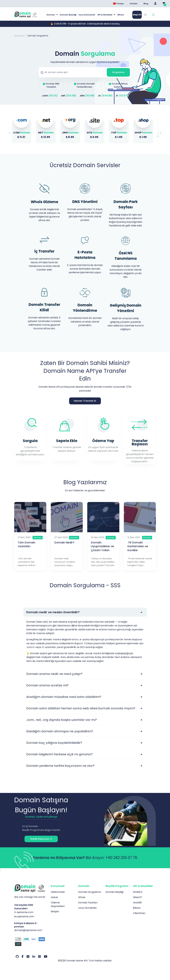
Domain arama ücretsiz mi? (47, 685)
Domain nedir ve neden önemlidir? (53, 612)
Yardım (134, 4)
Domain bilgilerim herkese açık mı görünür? (60, 754)
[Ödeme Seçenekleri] (30, 942)
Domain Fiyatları (88, 903)
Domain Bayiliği (68, 15)
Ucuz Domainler (87, 15)
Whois (121, 15)
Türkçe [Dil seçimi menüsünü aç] (118, 4)
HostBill (137, 903)
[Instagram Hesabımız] (39, 957)
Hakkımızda (58, 892)
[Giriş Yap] (155, 4)
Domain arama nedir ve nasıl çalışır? (54, 674)
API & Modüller (105, 15)
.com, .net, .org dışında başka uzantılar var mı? (62, 720)
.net (68, 96)
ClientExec (139, 913)
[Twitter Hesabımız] (28, 957)
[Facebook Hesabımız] (23, 957)
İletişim (55, 911)
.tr (122, 96)
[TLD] (147, 15)
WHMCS (138, 892)
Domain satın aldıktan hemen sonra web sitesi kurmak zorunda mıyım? (81, 708)
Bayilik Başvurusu (41, 839)
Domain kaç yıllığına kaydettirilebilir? (54, 743)
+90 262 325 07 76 (121, 858)
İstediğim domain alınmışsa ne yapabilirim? (60, 731)
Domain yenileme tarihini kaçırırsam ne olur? (60, 766)
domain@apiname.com (28, 930)
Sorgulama (118, 72)
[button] (160, 133)
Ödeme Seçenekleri (58, 904)
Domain (51, 15)
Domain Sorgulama (90, 892)
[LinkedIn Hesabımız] (34, 957)
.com (50, 96)
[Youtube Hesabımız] (46, 957)
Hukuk (54, 897)
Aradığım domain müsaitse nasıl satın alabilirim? (64, 697)
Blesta (137, 908)
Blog (146, 4)
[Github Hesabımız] (17, 957)
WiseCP (137, 897)
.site (87, 96)
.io (105, 96)
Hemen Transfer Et (85, 401)
